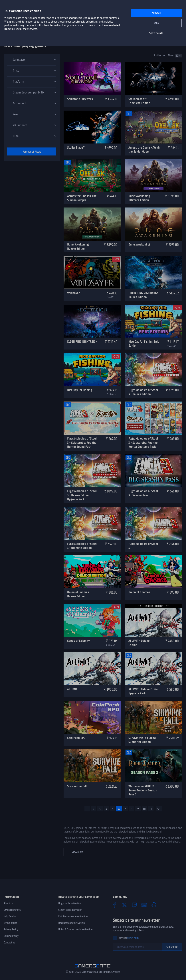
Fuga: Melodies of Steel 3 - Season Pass (143, 493)
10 (144, 809)
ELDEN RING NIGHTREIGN (82, 342)
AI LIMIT (72, 689)
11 (151, 809)
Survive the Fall (77, 786)
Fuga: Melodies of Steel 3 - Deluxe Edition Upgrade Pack (82, 495)
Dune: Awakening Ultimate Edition (139, 198)
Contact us (9, 943)
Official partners (12, 910)
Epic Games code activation (73, 916)
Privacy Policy (11, 929)
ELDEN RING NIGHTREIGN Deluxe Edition (143, 295)
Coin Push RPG (76, 738)
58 (159, 809)
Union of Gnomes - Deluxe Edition (79, 594)
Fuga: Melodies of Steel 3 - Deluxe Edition (143, 392)
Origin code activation (70, 903)
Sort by (157, 56)
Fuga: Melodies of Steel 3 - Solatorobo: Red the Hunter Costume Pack (143, 443)
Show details (156, 33)
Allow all (156, 13)
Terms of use (10, 923)
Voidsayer (73, 293)
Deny (156, 23)
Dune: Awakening (139, 244)
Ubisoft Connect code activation (75, 929)
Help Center (10, 916)
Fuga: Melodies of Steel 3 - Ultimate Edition (82, 546)
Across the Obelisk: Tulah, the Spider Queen (144, 150)
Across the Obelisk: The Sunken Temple (82, 198)
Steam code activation (70, 910)
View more (77, 852)
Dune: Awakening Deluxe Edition (78, 247)
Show (171, 56)
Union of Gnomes (139, 592)
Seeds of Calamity (78, 641)
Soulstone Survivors (80, 99)
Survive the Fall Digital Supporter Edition (142, 740)
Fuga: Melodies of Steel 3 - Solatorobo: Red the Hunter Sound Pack (82, 443)
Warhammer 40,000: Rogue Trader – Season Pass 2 (143, 790)
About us (9, 903)
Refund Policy (11, 936)
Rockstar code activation (72, 923)
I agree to (129, 938)
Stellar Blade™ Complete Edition (139, 101)
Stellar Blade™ (76, 147)
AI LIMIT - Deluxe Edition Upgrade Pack (144, 691)
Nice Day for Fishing (80, 390)
